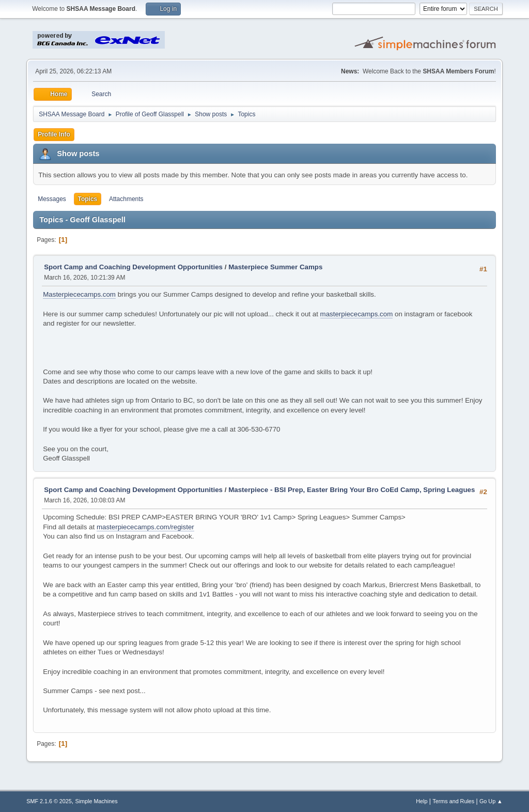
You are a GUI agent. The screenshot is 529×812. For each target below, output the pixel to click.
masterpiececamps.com (357, 314)
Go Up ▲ (491, 801)
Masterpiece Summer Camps (275, 267)
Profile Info (54, 134)
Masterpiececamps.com (79, 294)
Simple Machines (97, 801)
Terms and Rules (453, 801)
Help (422, 801)
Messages (52, 199)
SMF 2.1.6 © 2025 (49, 801)
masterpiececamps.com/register (145, 527)
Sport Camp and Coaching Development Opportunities (133, 267)
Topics (88, 199)
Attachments (126, 199)
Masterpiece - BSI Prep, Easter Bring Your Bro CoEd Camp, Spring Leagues (352, 490)
